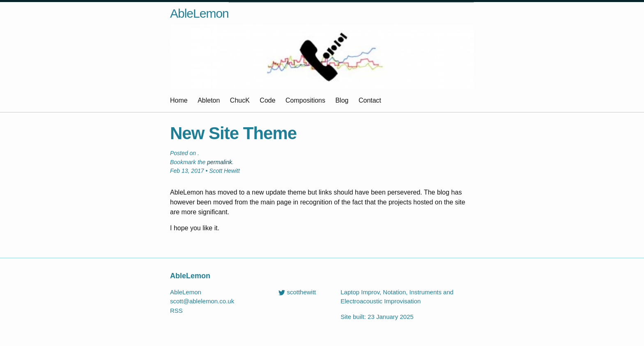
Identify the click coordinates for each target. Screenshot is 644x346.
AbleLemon (199, 13)
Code (267, 100)
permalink (220, 162)
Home (179, 100)
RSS (176, 310)
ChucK (240, 100)
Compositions (305, 100)
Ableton (209, 100)
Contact (370, 100)
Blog (342, 100)
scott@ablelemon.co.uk (202, 301)
